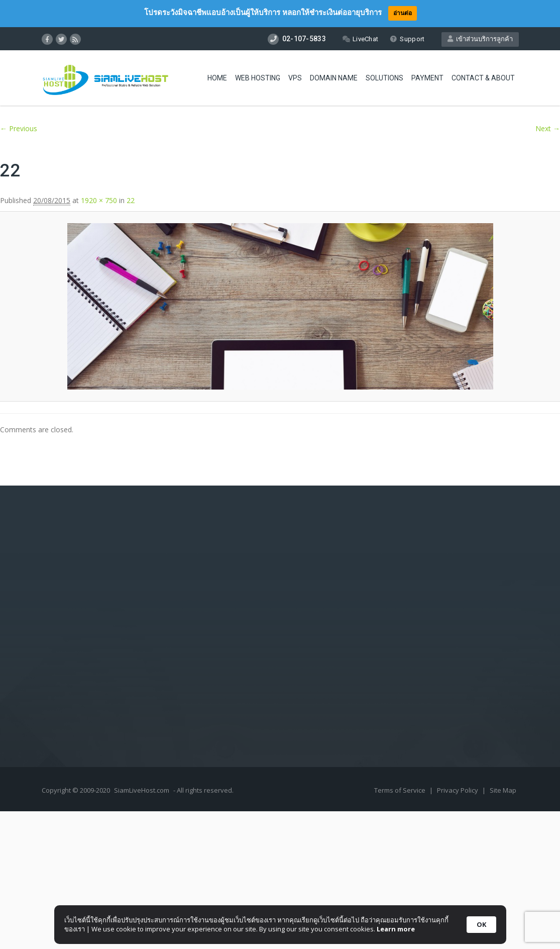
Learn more (396, 929)
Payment (427, 78)
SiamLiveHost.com (142, 790)
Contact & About (483, 78)
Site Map (503, 790)
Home (217, 78)
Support (407, 39)
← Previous (19, 128)
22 (131, 200)
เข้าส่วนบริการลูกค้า (480, 39)
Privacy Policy (458, 790)
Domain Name (334, 78)
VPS (295, 78)
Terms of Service (401, 790)
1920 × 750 (99, 200)
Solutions (384, 78)
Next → (548, 128)
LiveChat (360, 39)
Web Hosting (258, 78)
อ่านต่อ (403, 13)
